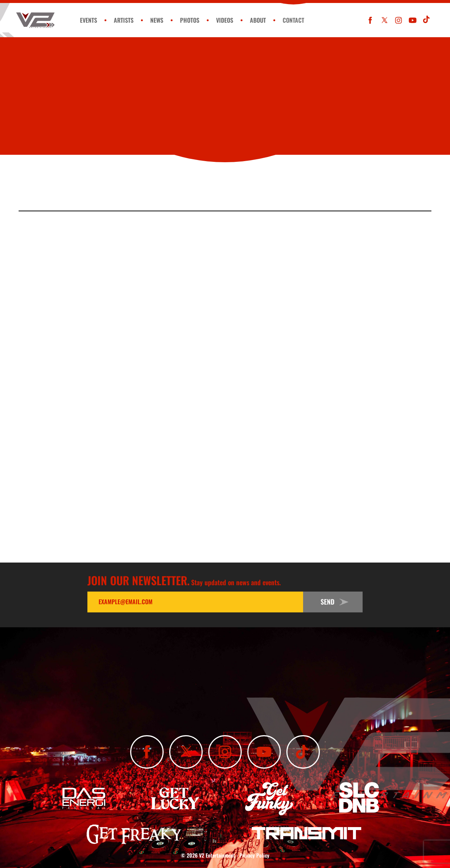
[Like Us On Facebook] (370, 20)
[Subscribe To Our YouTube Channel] (413, 20)
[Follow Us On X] (384, 20)
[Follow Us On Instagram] (398, 20)
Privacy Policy (254, 855)
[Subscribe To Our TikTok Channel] (427, 20)
